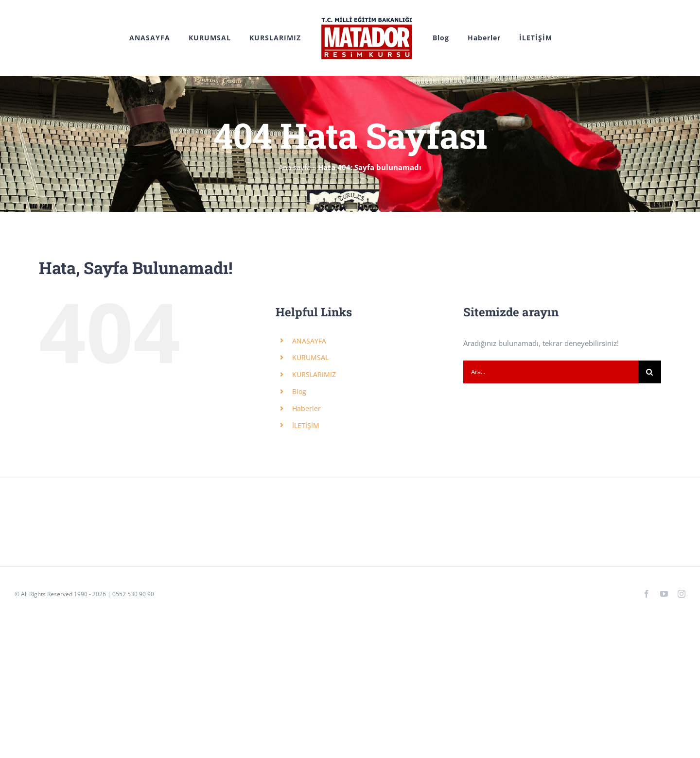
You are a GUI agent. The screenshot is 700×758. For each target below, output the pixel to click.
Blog (299, 391)
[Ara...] (551, 372)
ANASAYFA (309, 341)
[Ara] (650, 372)
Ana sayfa (295, 167)
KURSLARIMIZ (314, 374)
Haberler (306, 408)
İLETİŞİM (306, 425)
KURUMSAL (310, 357)
